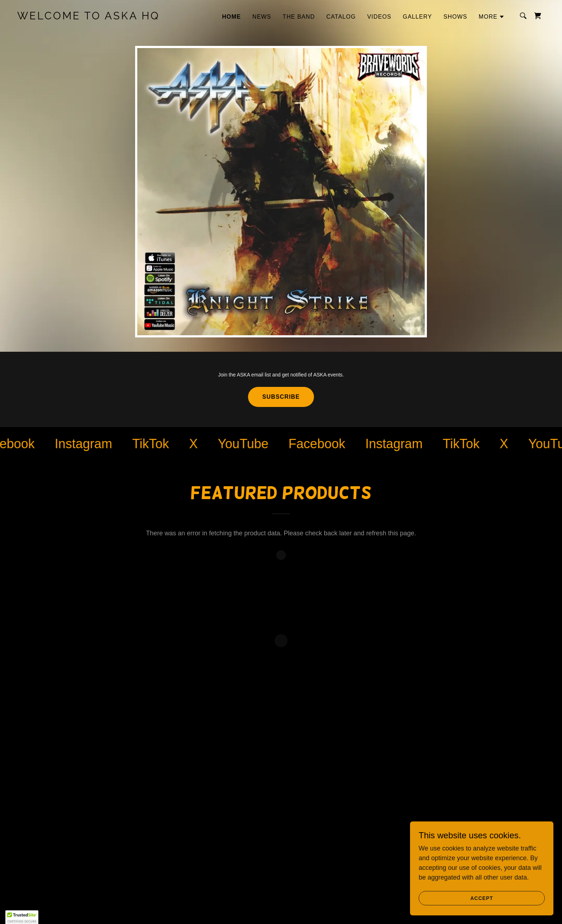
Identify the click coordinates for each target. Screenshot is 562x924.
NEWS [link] (262, 17)
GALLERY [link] (417, 17)
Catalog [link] (341, 17)
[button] (492, 17)
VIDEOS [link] (379, 17)
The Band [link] (299, 17)
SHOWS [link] (455, 17)
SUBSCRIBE (281, 397)
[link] (91, 17)
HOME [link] (231, 17)
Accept (482, 913)
